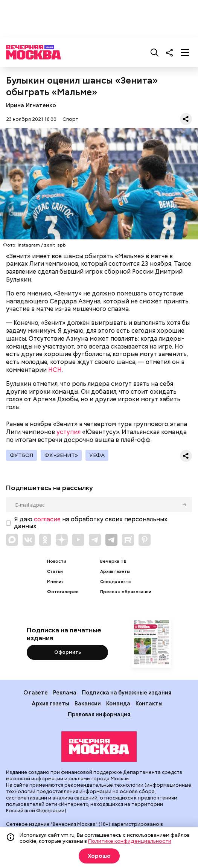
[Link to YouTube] (78, 540)
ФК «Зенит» (61, 455)
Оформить (68, 652)
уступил (69, 432)
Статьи (55, 572)
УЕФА (97, 455)
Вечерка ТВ (113, 561)
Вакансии (88, 703)
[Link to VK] (29, 540)
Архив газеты (115, 572)
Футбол (21, 455)
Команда (118, 703)
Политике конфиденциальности (130, 841)
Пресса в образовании (126, 592)
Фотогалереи (63, 592)
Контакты (149, 703)
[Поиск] (155, 52)
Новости (57, 561)
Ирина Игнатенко (31, 105)
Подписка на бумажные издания (126, 692)
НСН (55, 370)
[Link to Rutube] (128, 540)
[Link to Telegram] (95, 540)
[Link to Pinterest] (145, 540)
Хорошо (99, 856)
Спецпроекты (116, 582)
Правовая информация (99, 714)
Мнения (55, 582)
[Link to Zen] (62, 540)
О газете (36, 692)
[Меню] (185, 52)
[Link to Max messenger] (12, 540)
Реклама (65, 692)
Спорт (71, 119)
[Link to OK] (45, 540)
